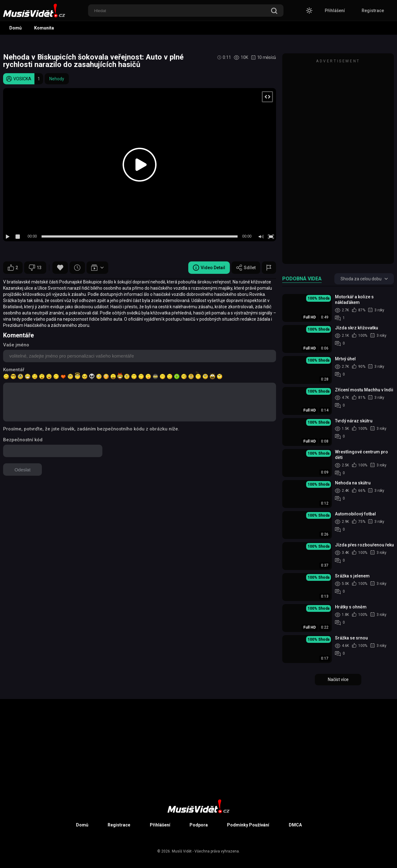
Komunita (44, 28)
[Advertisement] (338, 162)
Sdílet (246, 268)
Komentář (14, 370)
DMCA (295, 825)
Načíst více (338, 679)
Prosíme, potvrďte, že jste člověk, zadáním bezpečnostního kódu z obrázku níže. (91, 429)
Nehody (57, 79)
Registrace (373, 11)
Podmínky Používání (248, 825)
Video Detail (209, 268)
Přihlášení (335, 11)
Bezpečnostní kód (23, 440)
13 (35, 268)
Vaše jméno (16, 345)
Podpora (199, 825)
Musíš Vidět (182, 851)
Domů (16, 28)
